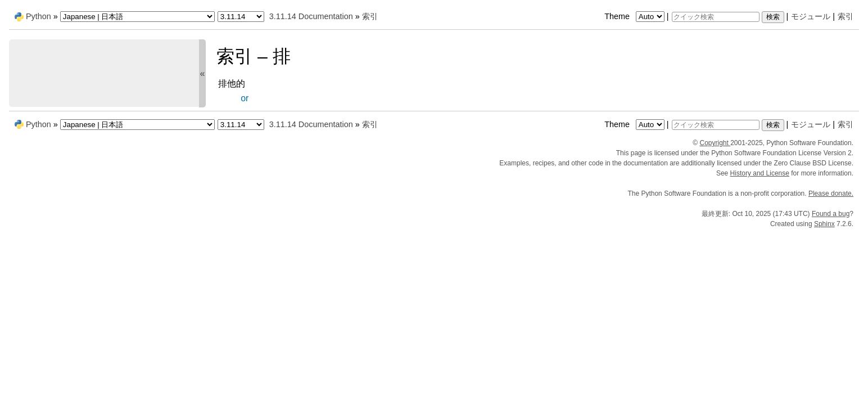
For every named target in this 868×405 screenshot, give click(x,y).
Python (39, 16)
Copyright (715, 143)
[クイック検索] (716, 17)
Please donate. (831, 193)
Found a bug (831, 214)
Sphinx (824, 224)
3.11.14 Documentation (311, 16)
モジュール (811, 16)
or (245, 98)
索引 (846, 16)
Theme (635, 16)
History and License (760, 173)
